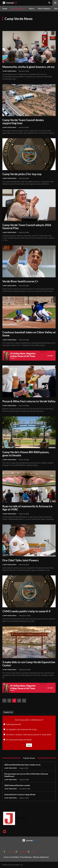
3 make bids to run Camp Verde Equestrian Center (29, 664)
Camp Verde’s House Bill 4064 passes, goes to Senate (26, 454)
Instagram (23, 852)
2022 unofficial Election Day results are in (22, 765)
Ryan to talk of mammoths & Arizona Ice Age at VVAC (27, 508)
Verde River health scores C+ (20, 281)
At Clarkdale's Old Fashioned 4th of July (21, 729)
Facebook (11, 852)
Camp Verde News (9, 71)
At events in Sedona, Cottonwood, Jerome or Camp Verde (29, 735)
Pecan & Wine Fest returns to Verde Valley (29, 401)
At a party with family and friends (19, 740)
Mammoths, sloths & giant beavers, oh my (28, 67)
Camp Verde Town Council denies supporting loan (23, 122)
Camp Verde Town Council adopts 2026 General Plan (27, 227)
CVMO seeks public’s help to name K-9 (26, 611)
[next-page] (24, 701)
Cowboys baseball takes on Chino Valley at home (29, 334)
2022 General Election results (17, 785)
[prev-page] (4, 701)
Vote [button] (29, 745)
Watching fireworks (14, 724)
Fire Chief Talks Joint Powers (21, 560)
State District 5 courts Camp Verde (20, 794)
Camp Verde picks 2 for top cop (22, 174)
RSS (33, 852)
